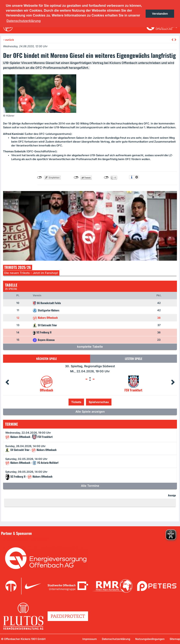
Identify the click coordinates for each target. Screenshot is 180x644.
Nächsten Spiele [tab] (46, 359)
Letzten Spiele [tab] (134, 359)
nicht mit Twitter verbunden (76, 178)
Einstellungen (137, 177)
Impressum (90, 639)
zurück (9, 40)
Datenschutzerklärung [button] (24, 21)
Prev (7, 382)
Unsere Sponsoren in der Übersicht (26, 539)
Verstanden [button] (160, 14)
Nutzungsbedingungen (150, 639)
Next (173, 382)
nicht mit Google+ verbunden (106, 178)
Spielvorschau (99, 402)
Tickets (76, 402)
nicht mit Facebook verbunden (40, 178)
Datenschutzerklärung (116, 639)
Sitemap (175, 639)
